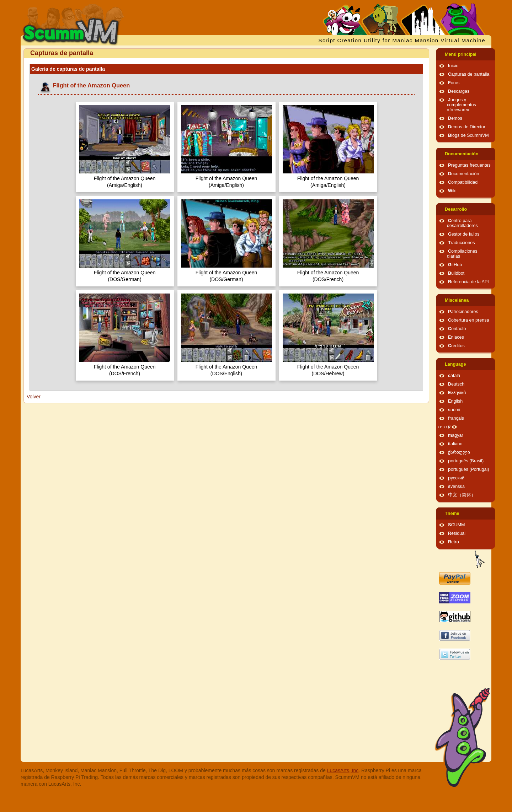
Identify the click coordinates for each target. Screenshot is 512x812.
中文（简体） (462, 495)
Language (455, 364)
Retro (454, 542)
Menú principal (461, 54)
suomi (454, 410)
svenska (456, 486)
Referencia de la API (468, 282)
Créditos (456, 346)
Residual (457, 533)
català (454, 376)
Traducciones (462, 243)
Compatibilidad (463, 182)
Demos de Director (467, 127)
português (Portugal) (469, 469)
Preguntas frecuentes (469, 165)
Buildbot (456, 273)
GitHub (455, 265)
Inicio (453, 66)
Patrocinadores (463, 312)
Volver (34, 397)
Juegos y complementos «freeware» (462, 105)
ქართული (459, 452)
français (456, 418)
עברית (444, 427)
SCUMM (457, 525)
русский (456, 478)
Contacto (457, 329)
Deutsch (456, 384)
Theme (452, 513)
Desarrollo (456, 209)
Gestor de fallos (464, 234)
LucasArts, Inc (343, 770)
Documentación (462, 154)
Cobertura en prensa (469, 320)
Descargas (459, 91)
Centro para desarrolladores (462, 223)
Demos (455, 118)
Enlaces (456, 337)
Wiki (452, 191)
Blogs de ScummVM (468, 135)
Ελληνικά (457, 393)
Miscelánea (457, 300)
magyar (456, 435)
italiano (455, 444)
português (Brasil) (466, 461)
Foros (454, 83)
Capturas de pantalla (469, 74)
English (455, 401)
